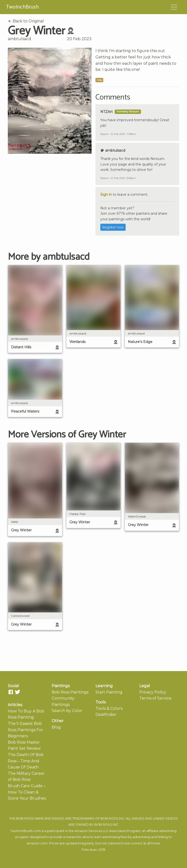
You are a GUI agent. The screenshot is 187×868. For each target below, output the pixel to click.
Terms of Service (155, 698)
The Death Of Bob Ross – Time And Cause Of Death (26, 761)
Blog (56, 727)
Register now (113, 227)
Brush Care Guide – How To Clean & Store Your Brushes (27, 792)
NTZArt (107, 112)
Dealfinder (106, 715)
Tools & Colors (109, 708)
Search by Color (67, 711)
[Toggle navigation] (174, 7)
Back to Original (26, 21)
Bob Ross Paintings (70, 692)
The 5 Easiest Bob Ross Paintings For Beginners (25, 730)
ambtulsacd (19, 39)
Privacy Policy (153, 692)
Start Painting (109, 692)
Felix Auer (89, 850)
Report (104, 134)
